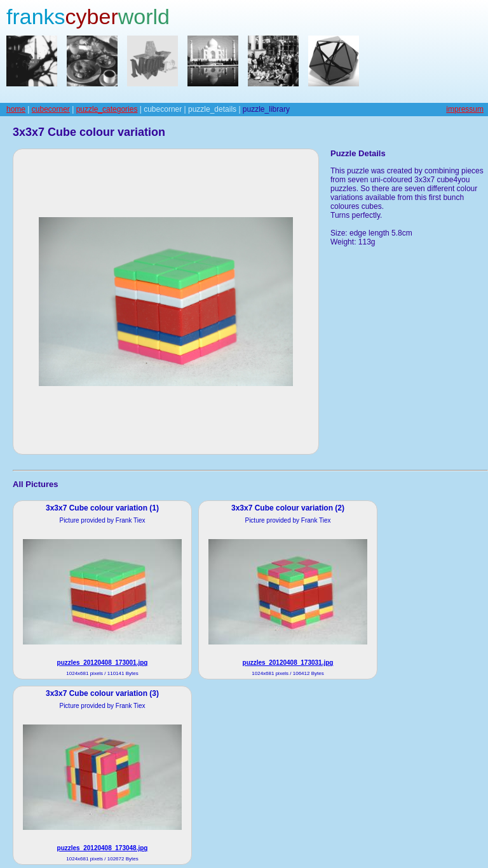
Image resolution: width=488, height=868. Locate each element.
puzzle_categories (107, 109)
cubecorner (51, 109)
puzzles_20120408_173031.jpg (288, 663)
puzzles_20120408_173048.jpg (103, 848)
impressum (465, 109)
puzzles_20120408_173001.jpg (103, 663)
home (16, 109)
